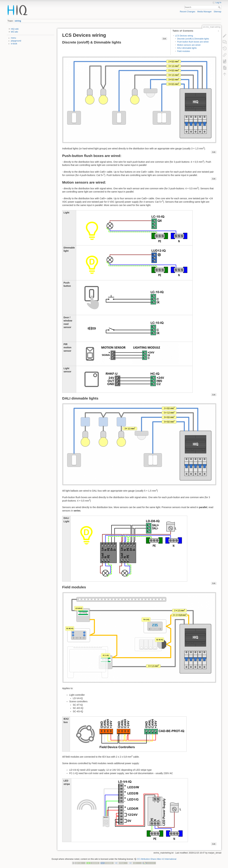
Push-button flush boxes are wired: (193, 42)
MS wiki (14, 32)
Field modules (184, 51)
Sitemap (217, 12)
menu (14, 38)
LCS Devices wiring (184, 36)
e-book (14, 44)
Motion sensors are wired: (189, 45)
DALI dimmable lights (187, 48)
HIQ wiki (15, 29)
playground (16, 41)
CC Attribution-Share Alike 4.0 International (157, 859)
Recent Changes (187, 12)
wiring (18, 21)
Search (220, 7)
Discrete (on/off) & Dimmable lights (193, 39)
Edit (164, 39)
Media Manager (204, 12)
